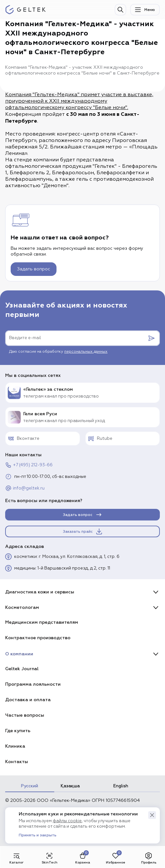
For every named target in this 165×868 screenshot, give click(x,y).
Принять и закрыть (38, 835)
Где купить (18, 731)
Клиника (15, 746)
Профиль (149, 858)
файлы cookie (67, 821)
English (121, 786)
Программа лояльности (33, 684)
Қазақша (70, 786)
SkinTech (50, 858)
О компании (19, 654)
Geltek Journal (22, 669)
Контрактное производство (38, 638)
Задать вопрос (34, 269)
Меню (144, 10)
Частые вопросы (25, 715)
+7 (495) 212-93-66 (29, 465)
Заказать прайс (83, 531)
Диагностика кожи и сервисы (40, 592)
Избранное (116, 858)
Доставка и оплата (28, 700)
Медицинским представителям (42, 622)
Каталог (16, 858)
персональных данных (86, 352)
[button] (152, 815)
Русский (30, 786)
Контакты (17, 762)
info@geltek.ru (25, 488)
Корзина (83, 858)
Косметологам (22, 607)
